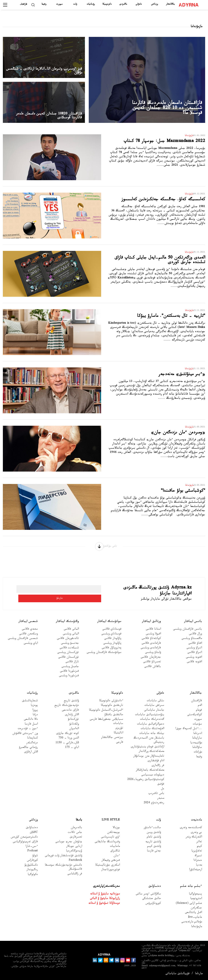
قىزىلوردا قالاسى (69, 674)
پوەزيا (34, 708)
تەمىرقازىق (76, 840)
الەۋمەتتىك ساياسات (152, 731)
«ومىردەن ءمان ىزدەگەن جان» (166, 437)
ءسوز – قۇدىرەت (28, 731)
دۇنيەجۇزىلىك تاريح (67, 708)
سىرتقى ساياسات (154, 708)
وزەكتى (154, 4)
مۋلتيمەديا (196, 745)
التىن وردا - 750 (69, 741)
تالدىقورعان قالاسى (68, 641)
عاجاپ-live (195, 920)
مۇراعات (198, 755)
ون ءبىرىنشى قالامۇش (25, 736)
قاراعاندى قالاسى (151, 646)
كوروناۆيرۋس (153, 906)
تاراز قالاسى (72, 664)
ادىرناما (198, 736)
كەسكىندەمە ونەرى (191, 830)
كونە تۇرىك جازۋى (68, 736)
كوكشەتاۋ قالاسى (151, 641)
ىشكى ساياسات (155, 703)
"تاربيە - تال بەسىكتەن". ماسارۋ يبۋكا (156, 321)
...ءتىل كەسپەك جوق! (189, 731)
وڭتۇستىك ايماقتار (67, 624)
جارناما (199, 974)
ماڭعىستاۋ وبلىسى (192, 641)
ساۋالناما (197, 750)
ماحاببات (115, 849)
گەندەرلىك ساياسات (152, 722)
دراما (35, 717)
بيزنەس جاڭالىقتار (112, 740)
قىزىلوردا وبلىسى (69, 678)
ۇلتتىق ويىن (154, 835)
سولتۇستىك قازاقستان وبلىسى (104, 655)
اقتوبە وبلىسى (194, 660)
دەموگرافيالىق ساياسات (151, 727)
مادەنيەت (196, 822)
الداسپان (74, 731)
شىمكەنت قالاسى (69, 650)
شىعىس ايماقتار (28, 624)
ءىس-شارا (32, 849)
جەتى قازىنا (154, 854)
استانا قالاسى (153, 632)
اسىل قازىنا (31, 727)
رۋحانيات (91, 4)
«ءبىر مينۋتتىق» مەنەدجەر (171, 379)
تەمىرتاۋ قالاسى (152, 664)
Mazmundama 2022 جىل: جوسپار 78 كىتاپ (160, 146)
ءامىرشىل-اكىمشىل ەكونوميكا (106, 713)
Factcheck (75, 863)
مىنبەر (161, 801)
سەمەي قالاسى (30, 632)
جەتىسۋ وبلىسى (70, 646)
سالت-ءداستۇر (152, 830)
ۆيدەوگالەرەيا (74, 854)
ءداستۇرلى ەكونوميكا (111, 703)
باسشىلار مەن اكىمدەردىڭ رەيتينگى (149, 743)
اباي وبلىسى (31, 646)
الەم (200, 708)
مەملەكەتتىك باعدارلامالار (150, 773)
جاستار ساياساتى (154, 713)
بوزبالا (116, 830)
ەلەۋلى (139, 4)
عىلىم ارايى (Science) (189, 906)
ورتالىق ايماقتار (151, 624)
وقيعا (44, 4)
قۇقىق (161, 787)
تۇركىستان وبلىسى (68, 655)
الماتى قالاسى (71, 632)
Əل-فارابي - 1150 (67, 745)
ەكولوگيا (33, 877)
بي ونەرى (196, 835)
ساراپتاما (197, 741)
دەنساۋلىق (32, 830)
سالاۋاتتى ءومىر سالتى (148, 897)
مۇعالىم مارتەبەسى (192, 924)
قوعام (199, 713)
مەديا (199, 868)
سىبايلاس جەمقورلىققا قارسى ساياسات (106, 724)
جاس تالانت (75, 835)
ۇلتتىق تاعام (154, 840)
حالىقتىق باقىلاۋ (114, 717)
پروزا (35, 713)
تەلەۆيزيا (197, 854)
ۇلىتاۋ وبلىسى (153, 655)
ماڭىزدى (123, 4)
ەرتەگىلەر (32, 745)
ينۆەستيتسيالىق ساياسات (150, 717)
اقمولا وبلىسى (153, 637)
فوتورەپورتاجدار (111, 872)
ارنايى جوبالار (74, 849)
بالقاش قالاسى (153, 669)
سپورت (59, 4)
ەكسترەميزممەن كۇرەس (24, 840)
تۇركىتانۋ (73, 722)
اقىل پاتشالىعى (193, 915)
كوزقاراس (32, 863)
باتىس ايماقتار (193, 624)
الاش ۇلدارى (72, 717)
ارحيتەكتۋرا (196, 872)
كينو (199, 849)
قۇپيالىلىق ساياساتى (177, 974)
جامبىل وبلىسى (70, 669)
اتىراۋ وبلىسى (194, 650)
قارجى (120, 745)
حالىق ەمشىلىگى (152, 901)
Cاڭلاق (34, 835)
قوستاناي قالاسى (112, 632)
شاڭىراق (115, 854)
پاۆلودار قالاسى (113, 641)
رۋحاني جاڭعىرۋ (28, 750)
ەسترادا (198, 863)
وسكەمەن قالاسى (28, 637)
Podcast (33, 854)
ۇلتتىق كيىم (154, 849)
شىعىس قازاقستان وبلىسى (23, 641)
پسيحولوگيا (195, 897)
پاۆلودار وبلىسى (112, 646)
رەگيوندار (32, 872)
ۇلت (75, 4)
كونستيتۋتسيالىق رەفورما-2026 (146, 782)
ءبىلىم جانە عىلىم (191, 889)
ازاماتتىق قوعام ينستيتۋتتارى (148, 749)
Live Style (111, 822)
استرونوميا (196, 901)
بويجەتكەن (113, 835)
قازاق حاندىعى (70, 713)
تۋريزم (119, 731)
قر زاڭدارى (158, 768)
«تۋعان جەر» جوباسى (69, 844)
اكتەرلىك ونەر (194, 840)
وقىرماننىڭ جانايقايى (107, 844)
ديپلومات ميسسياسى (153, 777)
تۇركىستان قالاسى (69, 660)
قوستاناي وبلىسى (111, 637)
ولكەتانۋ (74, 727)
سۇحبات (197, 727)
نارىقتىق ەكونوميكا (112, 708)
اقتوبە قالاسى (194, 664)
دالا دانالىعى (31, 722)
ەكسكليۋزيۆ (31, 868)
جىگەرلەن (196, 911)
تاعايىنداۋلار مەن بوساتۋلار (149, 759)
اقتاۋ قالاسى (195, 646)
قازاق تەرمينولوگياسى (25, 844)
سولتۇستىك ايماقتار (109, 624)
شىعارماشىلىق (30, 703)
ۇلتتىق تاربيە (153, 844)
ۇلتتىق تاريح (71, 703)
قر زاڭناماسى (75, 876)
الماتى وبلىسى (71, 637)
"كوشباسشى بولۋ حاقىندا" (173, 495)
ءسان (117, 858)
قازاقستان (196, 703)
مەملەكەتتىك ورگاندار (151, 754)
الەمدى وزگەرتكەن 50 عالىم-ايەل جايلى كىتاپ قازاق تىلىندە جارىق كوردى (164, 266)
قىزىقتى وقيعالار (111, 863)
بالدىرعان (76, 830)
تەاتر (199, 844)
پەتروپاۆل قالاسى (112, 650)
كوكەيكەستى (195, 717)
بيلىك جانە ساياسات (152, 736)
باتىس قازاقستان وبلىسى (187, 632)
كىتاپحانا (32, 741)
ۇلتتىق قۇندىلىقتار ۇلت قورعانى (63, 858)
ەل (163, 792)
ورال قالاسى (195, 637)
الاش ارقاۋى (31, 755)
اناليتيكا (118, 736)
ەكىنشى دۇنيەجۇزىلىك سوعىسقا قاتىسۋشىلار (63, 870)
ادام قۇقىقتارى (156, 763)
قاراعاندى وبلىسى (151, 650)
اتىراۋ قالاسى (195, 655)
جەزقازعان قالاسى (151, 660)
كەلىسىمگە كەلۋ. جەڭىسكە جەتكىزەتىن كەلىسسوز (156, 204)
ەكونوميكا (107, 4)
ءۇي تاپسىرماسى (110, 840)
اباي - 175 (72, 750)
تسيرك (198, 858)
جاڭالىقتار (171, 4)
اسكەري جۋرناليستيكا (108, 868)
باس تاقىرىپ (156, 796)
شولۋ (35, 858)
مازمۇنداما (197, 929)
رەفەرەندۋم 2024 (154, 805)
